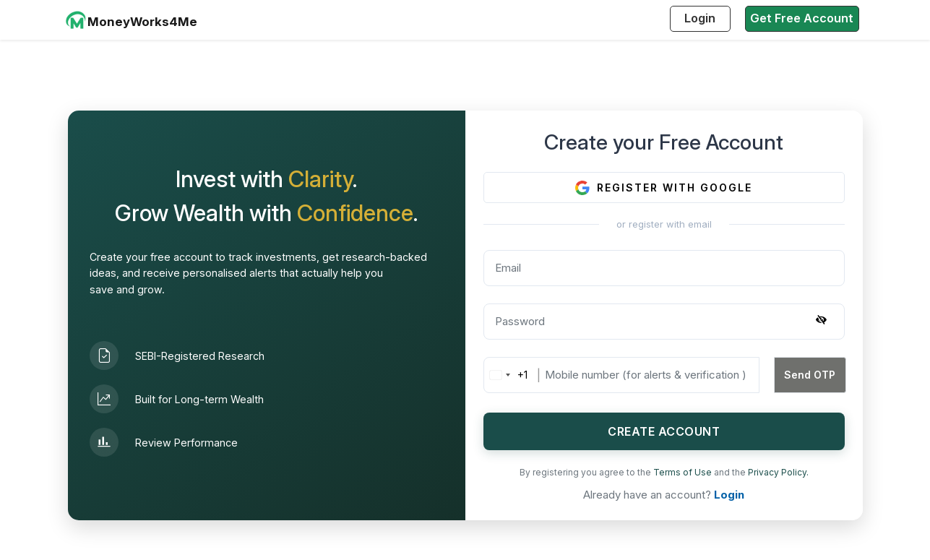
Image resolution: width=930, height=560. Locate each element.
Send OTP (810, 375)
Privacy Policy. (778, 472)
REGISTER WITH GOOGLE (664, 188)
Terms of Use (684, 472)
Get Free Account (802, 18)
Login (700, 18)
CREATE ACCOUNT (664, 431)
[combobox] (506, 375)
